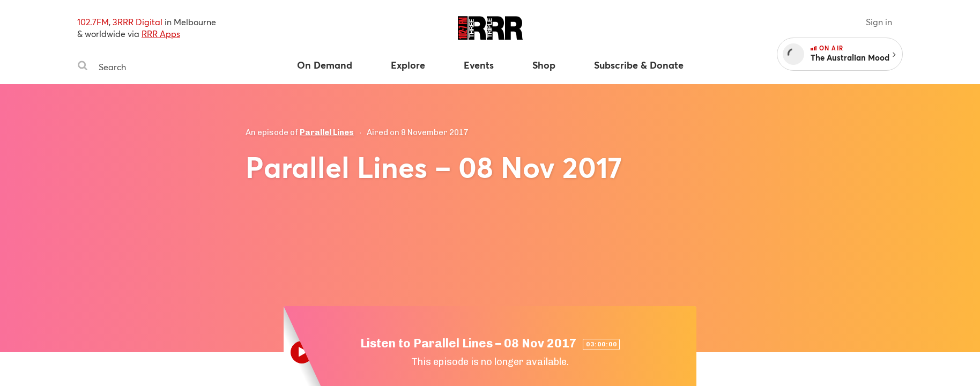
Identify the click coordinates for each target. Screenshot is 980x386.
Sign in (879, 22)
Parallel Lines (327, 132)
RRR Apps (161, 34)
